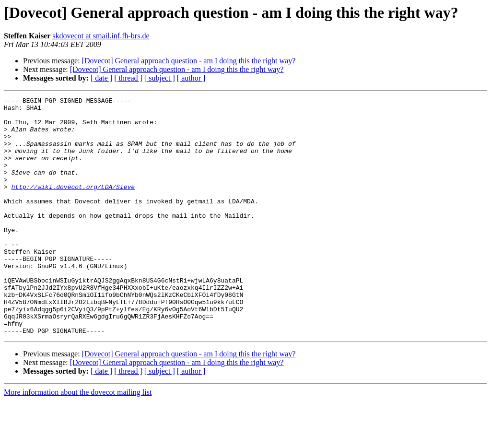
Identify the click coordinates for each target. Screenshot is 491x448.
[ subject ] (160, 78)
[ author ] (191, 78)
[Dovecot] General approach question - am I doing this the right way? (189, 61)
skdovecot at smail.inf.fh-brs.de (101, 36)
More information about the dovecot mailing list (78, 440)
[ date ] (101, 78)
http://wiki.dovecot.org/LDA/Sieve (73, 205)
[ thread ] (128, 78)
